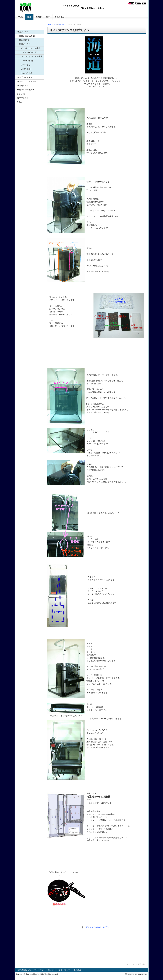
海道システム (23, 32)
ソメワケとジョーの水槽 (31, 56)
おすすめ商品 (23, 98)
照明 (48, 17)
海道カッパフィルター (27, 81)
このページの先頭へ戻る (137, 964)
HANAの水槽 (26, 73)
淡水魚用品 (60, 17)
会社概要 (78, 970)
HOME (20, 17)
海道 (29, 17)
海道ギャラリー (26, 44)
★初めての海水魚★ (26, 90)
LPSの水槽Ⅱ (25, 69)
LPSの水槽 (25, 65)
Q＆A (19, 102)
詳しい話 (21, 94)
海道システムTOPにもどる (97, 927)
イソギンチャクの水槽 (30, 48)
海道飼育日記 (23, 86)
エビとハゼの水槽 (28, 52)
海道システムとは (27, 36)
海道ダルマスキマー (26, 77)
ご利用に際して (24, 970)
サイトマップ (64, 970)
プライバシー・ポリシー (45, 970)
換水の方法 (24, 40)
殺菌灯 (39, 17)
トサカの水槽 (26, 61)
